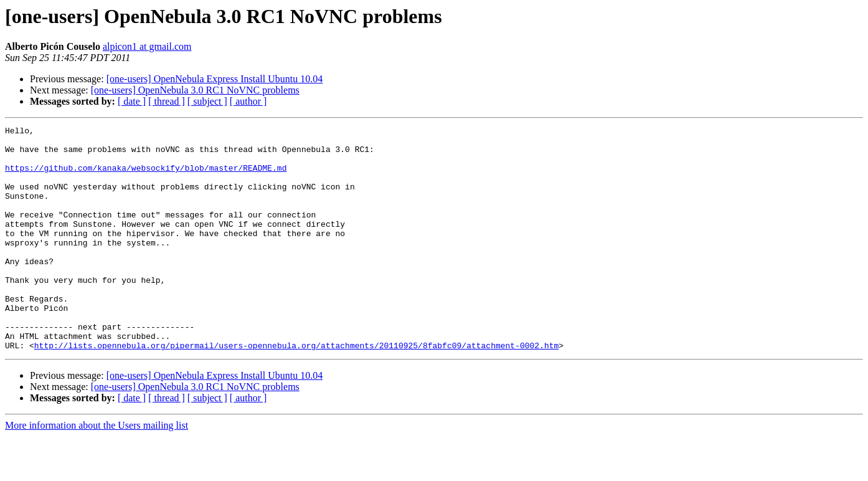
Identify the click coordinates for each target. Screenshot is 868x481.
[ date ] (132, 101)
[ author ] (248, 101)
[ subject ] (207, 101)
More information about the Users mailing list (97, 470)
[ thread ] (167, 101)
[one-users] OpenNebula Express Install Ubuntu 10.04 (215, 79)
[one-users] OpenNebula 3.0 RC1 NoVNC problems (195, 90)
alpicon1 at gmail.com (147, 46)
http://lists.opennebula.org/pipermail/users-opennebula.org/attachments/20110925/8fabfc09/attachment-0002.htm (296, 390)
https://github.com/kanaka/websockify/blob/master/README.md (146, 177)
